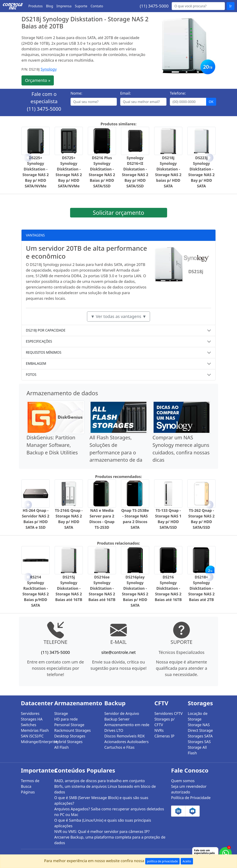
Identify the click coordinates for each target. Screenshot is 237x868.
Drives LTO (114, 730)
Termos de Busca (30, 783)
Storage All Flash (197, 750)
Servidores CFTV (168, 713)
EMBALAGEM (36, 363)
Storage (61, 713)
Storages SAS (199, 742)
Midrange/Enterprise (35, 742)
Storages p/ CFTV (165, 722)
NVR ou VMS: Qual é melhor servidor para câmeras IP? (102, 831)
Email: (125, 93)
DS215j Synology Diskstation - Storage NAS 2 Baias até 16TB (69, 588)
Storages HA (32, 719)
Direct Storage (200, 730)
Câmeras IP (164, 736)
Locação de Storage (198, 716)
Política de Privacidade (191, 798)
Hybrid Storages (68, 742)
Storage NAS (199, 725)
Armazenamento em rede (127, 725)
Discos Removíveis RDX (125, 736)
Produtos (36, 6)
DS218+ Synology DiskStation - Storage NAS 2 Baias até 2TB (201, 588)
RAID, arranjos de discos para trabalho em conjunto (100, 781)
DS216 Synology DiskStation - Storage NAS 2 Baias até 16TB (168, 588)
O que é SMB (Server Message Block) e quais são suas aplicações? (101, 800)
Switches (29, 725)
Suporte (81, 6)
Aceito (187, 861)
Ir (231, 6)
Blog (50, 6)
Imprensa (64, 6)
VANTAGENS (35, 235)
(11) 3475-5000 (154, 6)
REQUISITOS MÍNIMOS (44, 352)
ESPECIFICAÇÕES (39, 341)
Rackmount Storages (72, 730)
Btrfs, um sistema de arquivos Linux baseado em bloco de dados (105, 789)
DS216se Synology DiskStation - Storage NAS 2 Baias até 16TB (102, 588)
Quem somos (183, 781)
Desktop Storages (70, 736)
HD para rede (66, 719)
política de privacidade (163, 861)
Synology (49, 69)
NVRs (159, 730)
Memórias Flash (35, 730)
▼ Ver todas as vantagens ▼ (118, 316)
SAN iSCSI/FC (32, 736)
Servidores (30, 713)
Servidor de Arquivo (122, 713)
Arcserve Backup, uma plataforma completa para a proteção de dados (110, 840)
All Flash (61, 747)
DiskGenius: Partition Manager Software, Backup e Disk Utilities (52, 445)
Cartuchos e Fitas (119, 747)
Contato (97, 6)
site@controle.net (118, 652)
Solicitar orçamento (118, 213)
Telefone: (178, 93)
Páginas (28, 792)
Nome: (76, 93)
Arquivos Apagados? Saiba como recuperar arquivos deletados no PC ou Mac (109, 812)
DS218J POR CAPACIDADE (46, 330)
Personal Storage (69, 725)
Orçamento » (38, 80)
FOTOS (31, 375)
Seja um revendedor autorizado (189, 789)
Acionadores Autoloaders (126, 742)
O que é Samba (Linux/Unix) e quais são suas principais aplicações (103, 823)
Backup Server (117, 719)
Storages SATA (200, 736)
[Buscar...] (198, 6)
